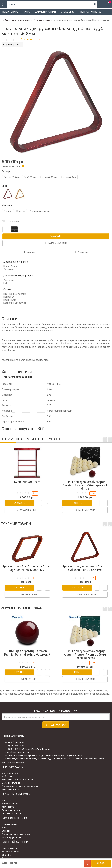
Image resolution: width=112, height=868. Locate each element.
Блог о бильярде (10, 773)
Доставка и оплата (11, 813)
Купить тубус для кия (12, 837)
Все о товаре (10, 12)
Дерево (8, 211)
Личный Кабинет (10, 848)
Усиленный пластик (40, 211)
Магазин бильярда (11, 783)
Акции (5, 828)
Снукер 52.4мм (12, 177)
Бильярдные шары (11, 789)
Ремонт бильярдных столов (16, 834)
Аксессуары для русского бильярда (20, 786)
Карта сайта (8, 807)
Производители (10, 824)
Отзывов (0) (68, 12)
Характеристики (45, 12)
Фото (27, 12)
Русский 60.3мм (49, 177)
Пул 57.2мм (30, 177)
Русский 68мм (69, 177)
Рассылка (7, 858)
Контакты (7, 800)
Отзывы (6, 831)
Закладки (6, 855)
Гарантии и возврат (12, 810)
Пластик (21, 211)
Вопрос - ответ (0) (91, 12)
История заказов (10, 852)
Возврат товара (10, 804)
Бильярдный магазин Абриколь (17, 780)
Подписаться (56, 725)
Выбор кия (7, 776)
